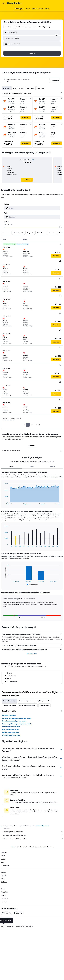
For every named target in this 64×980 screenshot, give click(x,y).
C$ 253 (46, 22)
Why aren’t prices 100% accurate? (33, 839)
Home (13, 847)
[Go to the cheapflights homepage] (14, 3)
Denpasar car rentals (9, 715)
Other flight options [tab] (10, 705)
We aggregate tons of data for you (33, 835)
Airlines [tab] (32, 466)
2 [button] (32, 425)
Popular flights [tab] (44, 705)
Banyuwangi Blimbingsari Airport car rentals (17, 724)
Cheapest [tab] (6, 88)
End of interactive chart (4, 503)
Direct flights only (44, 27)
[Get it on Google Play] (7, 913)
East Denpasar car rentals (10, 732)
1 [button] (28, 425)
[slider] (61, 227)
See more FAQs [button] (32, 654)
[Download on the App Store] (19, 913)
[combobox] (9, 27)
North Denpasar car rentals (11, 735)
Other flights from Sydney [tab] (28, 705)
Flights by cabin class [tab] (44, 701)
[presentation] (51, 22)
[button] (3, 3)
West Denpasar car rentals (11, 729)
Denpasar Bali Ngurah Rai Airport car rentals (17, 718)
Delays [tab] (53, 466)
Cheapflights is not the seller (33, 832)
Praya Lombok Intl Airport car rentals (14, 721)
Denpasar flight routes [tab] (26, 701)
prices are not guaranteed (42, 826)
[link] (27, 180)
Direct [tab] (21, 88)
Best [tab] (14, 88)
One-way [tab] (41, 88)
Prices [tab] (11, 466)
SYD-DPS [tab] (32, 446)
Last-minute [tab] (30, 88)
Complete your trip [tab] (9, 701)
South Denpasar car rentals (11, 727)
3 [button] (36, 425)
